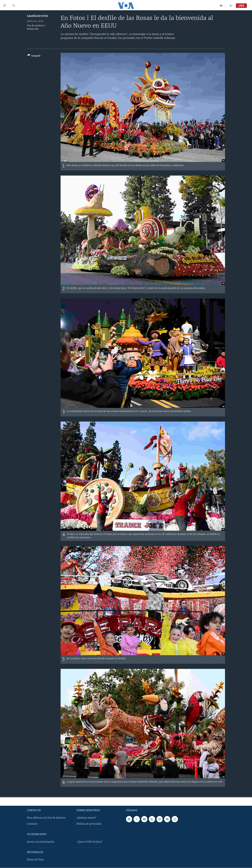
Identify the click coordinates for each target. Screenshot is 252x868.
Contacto (32, 824)
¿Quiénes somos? (86, 818)
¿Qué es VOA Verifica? (90, 842)
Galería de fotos (38, 16)
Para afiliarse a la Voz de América (46, 818)
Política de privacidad (89, 824)
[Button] (34, 56)
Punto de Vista (35, 860)
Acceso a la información (41, 842)
